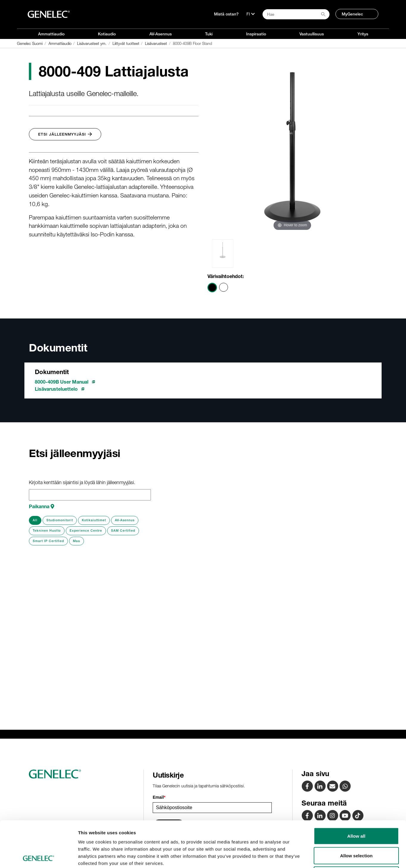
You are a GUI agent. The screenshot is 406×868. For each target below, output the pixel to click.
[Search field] (296, 14)
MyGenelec (352, 14)
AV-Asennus (161, 34)
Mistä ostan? (226, 14)
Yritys (363, 34)
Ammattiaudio (51, 34)
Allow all (356, 790)
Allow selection (356, 810)
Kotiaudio (107, 34)
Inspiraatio (256, 34)
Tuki (209, 34)
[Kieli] (251, 14)
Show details (312, 856)
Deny (356, 829)
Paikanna (42, 506)
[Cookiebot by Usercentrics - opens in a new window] (39, 856)
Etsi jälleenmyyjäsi (65, 134)
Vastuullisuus (312, 34)
